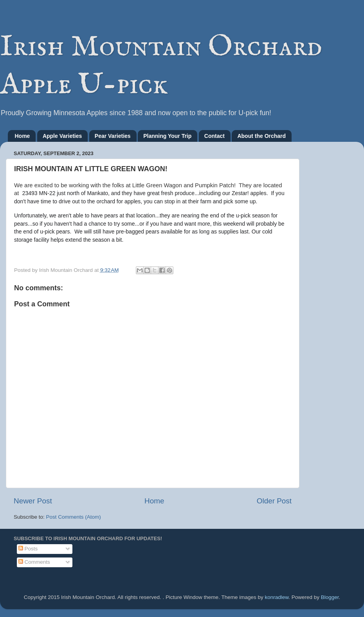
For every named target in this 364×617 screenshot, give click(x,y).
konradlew (277, 597)
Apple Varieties (62, 136)
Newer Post (33, 501)
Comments (34, 562)
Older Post (274, 501)
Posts (28, 549)
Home (23, 136)
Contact (214, 136)
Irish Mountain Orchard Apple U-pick (161, 66)
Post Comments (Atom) (74, 517)
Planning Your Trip (167, 136)
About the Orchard (261, 136)
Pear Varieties (113, 136)
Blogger (330, 597)
